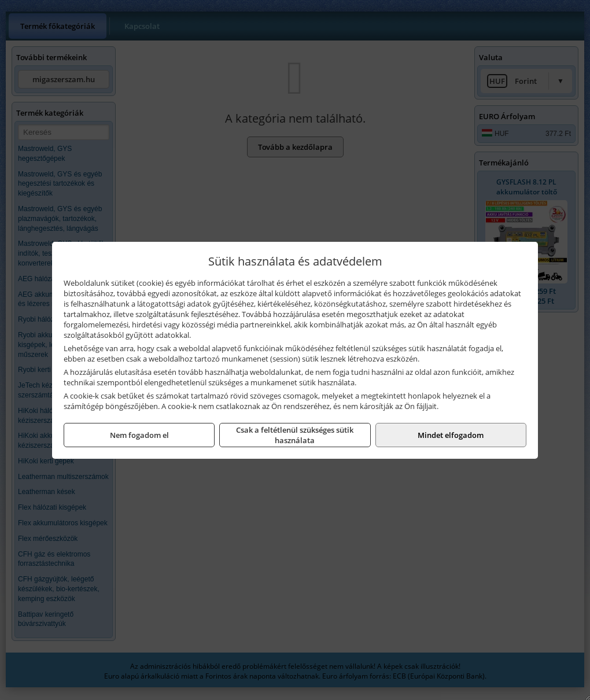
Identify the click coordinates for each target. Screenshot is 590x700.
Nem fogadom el (139, 435)
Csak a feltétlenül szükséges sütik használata (295, 435)
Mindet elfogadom (451, 435)
